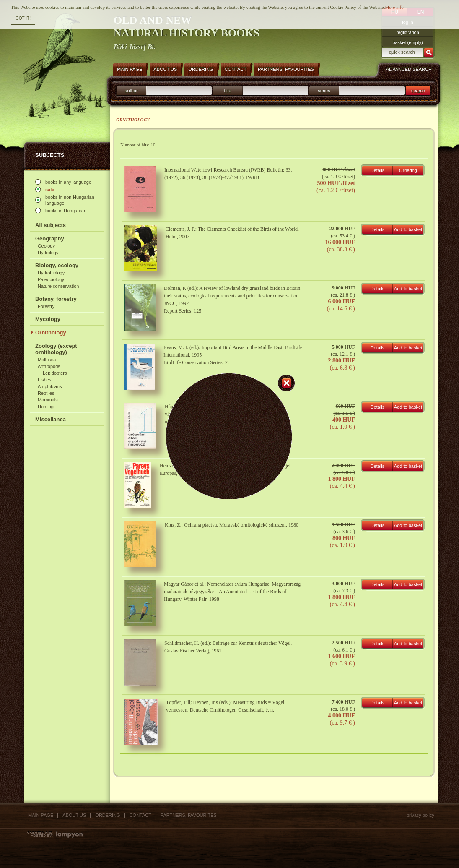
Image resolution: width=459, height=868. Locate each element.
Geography (50, 239)
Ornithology (51, 332)
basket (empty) (408, 42)
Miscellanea (51, 419)
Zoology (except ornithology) (56, 349)
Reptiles (46, 393)
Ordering (408, 170)
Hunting (46, 407)
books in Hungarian (65, 211)
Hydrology (48, 253)
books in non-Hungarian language (70, 200)
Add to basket (408, 229)
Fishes (44, 380)
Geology (46, 246)
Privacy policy (420, 815)
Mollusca (47, 360)
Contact (140, 815)
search (418, 91)
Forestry (46, 306)
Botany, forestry (56, 299)
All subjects (51, 225)
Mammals (48, 400)
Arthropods (49, 366)
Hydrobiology (51, 273)
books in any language (68, 182)
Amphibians (50, 386)
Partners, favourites (189, 815)
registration (407, 32)
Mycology (48, 319)
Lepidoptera (55, 373)
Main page (41, 815)
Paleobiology (51, 279)
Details (378, 170)
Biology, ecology (57, 265)
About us (74, 815)
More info (394, 7)
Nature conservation (58, 286)
